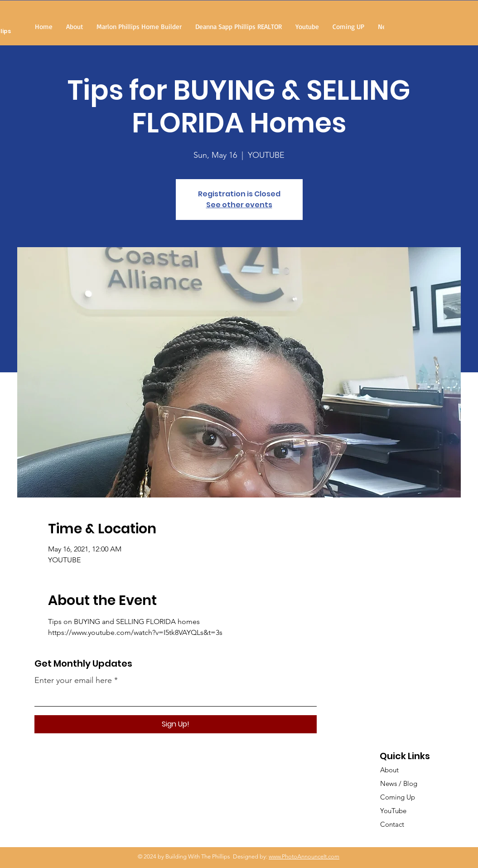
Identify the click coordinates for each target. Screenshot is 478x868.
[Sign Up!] (176, 724)
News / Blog (399, 783)
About (389, 770)
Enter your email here (73, 680)
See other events (239, 205)
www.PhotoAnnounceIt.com (304, 856)
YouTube (393, 811)
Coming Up (398, 797)
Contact (392, 824)
